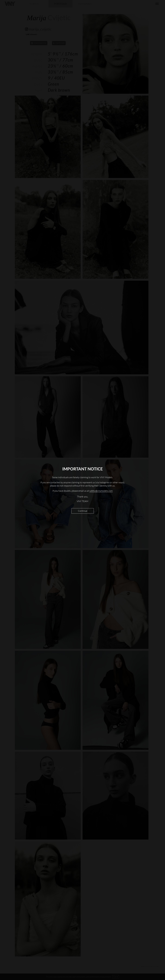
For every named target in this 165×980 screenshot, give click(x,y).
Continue (83, 511)
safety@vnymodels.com (101, 491)
